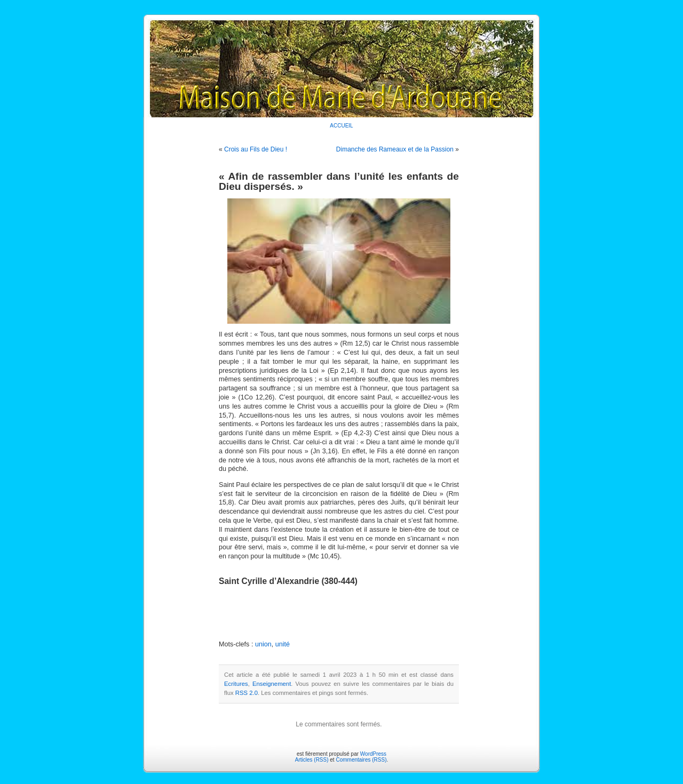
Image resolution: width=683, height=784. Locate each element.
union (263, 644)
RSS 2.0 (247, 693)
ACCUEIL (341, 126)
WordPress (373, 754)
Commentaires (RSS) (361, 760)
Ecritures (236, 684)
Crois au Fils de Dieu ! (256, 149)
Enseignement (272, 684)
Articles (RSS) (312, 760)
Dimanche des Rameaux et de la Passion (395, 149)
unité (283, 644)
